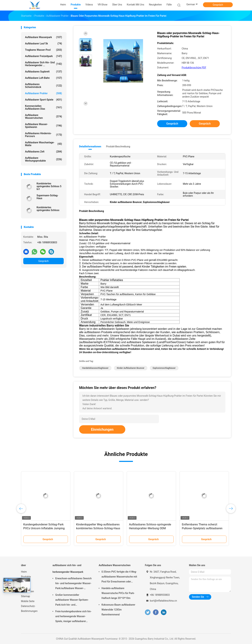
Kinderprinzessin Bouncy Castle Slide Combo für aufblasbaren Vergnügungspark (149, 528)
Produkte (26, 577)
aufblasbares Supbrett (43, 72)
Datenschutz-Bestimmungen (29, 609)
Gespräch (218, 5)
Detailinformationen (90, 146)
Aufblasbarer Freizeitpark (43, 56)
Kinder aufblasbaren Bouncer (131, 368)
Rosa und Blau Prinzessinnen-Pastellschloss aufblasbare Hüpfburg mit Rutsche (200, 528)
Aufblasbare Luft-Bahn (43, 78)
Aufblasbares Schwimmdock (43, 86)
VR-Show (26, 582)
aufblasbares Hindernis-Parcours (43, 135)
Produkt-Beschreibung (118, 146)
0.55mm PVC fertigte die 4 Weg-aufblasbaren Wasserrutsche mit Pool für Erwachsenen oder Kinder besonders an (119, 577)
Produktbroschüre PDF (194, 68)
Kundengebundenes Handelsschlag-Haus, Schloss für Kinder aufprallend (97, 528)
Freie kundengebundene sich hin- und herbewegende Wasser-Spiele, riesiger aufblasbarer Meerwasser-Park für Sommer (73, 617)
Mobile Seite (28, 601)
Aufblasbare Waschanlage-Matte (43, 144)
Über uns (26, 586)
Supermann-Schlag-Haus (47, 197)
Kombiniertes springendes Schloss (48, 209)
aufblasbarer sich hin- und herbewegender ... (43, 64)
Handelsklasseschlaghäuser (95, 368)
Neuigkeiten (27, 591)
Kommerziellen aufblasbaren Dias (43, 107)
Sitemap (25, 596)
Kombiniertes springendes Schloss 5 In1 (49, 186)
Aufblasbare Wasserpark (43, 37)
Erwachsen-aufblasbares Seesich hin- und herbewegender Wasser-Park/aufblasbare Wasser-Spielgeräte (73, 584)
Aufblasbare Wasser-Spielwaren (43, 126)
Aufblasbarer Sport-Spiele (43, 100)
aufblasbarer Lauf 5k (43, 44)
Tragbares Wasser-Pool (43, 50)
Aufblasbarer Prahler (43, 93)
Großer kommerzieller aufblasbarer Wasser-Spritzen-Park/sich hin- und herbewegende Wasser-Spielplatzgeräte (72, 600)
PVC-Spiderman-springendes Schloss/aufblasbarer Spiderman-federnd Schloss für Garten (44, 528)
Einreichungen (102, 429)
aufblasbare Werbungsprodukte (43, 159)
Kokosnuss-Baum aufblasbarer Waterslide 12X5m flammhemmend (118, 610)
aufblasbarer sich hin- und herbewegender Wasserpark (68, 569)
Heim (24, 572)
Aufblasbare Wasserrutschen (43, 116)
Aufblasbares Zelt (43, 152)
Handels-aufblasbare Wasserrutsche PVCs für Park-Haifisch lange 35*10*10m (118, 593)
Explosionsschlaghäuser (164, 368)
